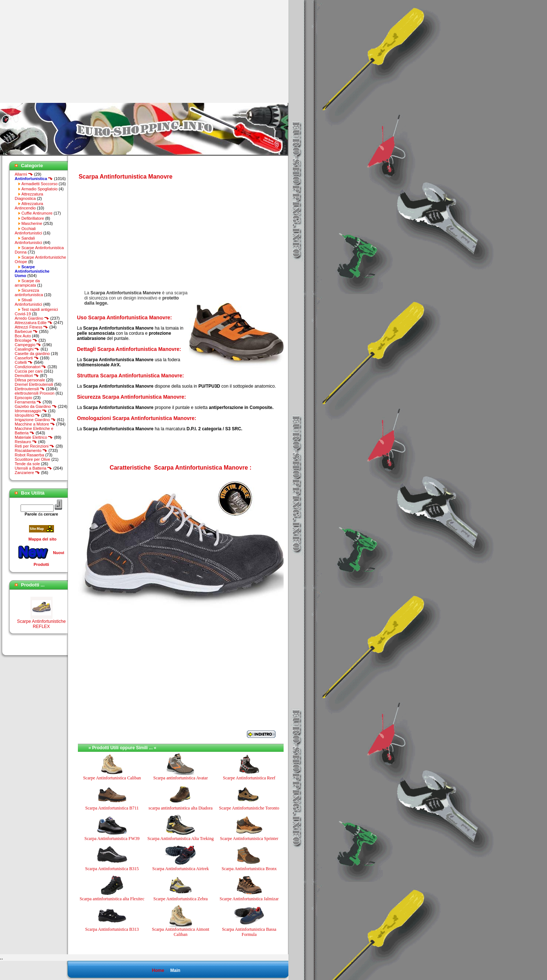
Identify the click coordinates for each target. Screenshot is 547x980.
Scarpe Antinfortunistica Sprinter (249, 839)
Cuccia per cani (29, 371)
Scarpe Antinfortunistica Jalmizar (249, 899)
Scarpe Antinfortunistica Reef (249, 778)
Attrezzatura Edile (34, 323)
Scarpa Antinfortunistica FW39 (112, 839)
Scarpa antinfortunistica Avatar (180, 778)
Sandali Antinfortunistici (28, 240)
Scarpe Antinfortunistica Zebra (181, 899)
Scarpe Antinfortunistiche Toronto (249, 808)
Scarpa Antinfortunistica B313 (112, 929)
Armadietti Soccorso (39, 184)
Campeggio (28, 345)
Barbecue (26, 331)
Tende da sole (27, 464)
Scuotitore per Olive (33, 459)
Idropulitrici (27, 415)
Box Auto (23, 336)
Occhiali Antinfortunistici (28, 231)
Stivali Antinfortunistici (28, 302)
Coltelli (24, 362)
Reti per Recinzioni (35, 446)
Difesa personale (30, 380)
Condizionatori (30, 367)
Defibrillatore (33, 218)
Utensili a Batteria (33, 468)
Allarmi (24, 174)
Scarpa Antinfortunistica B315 (112, 869)
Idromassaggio (31, 411)
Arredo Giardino (32, 318)
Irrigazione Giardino (35, 420)
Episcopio (24, 398)
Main (175, 970)
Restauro (26, 442)
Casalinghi (27, 349)
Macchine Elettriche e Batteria (34, 431)
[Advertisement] (62, 51)
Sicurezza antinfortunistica (29, 292)
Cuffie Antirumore (37, 213)
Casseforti (27, 358)
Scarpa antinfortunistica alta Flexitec (112, 899)
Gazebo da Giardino (36, 406)
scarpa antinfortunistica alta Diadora (180, 808)
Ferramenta (28, 402)
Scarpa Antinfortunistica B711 (112, 808)
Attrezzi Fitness (31, 327)
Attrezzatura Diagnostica (29, 196)
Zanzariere (27, 473)
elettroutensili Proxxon (35, 393)
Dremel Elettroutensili (34, 384)
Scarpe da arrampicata (27, 283)
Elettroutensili (30, 389)
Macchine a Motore (35, 424)
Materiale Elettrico (34, 437)
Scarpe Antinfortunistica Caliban (112, 778)
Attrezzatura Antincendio (29, 206)
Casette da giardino (32, 353)
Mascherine (32, 223)
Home (158, 970)
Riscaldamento (31, 450)
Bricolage (26, 340)
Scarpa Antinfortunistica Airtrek (181, 869)
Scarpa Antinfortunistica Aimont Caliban (180, 932)
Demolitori (27, 376)
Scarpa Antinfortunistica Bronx (249, 869)
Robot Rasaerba (29, 455)
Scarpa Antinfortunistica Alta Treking (180, 839)
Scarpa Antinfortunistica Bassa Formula (249, 932)
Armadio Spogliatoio (39, 189)
